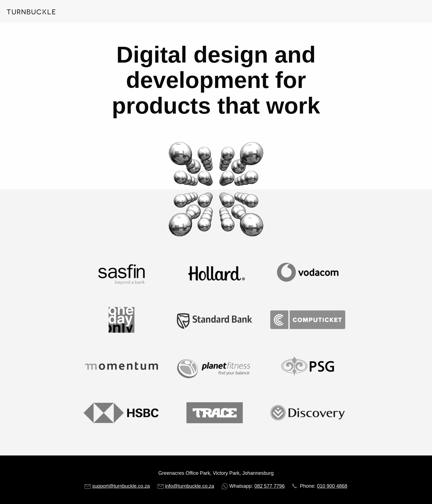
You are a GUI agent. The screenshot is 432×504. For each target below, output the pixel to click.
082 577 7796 (269, 486)
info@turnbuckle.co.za (190, 486)
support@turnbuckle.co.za (121, 486)
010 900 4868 (332, 486)
